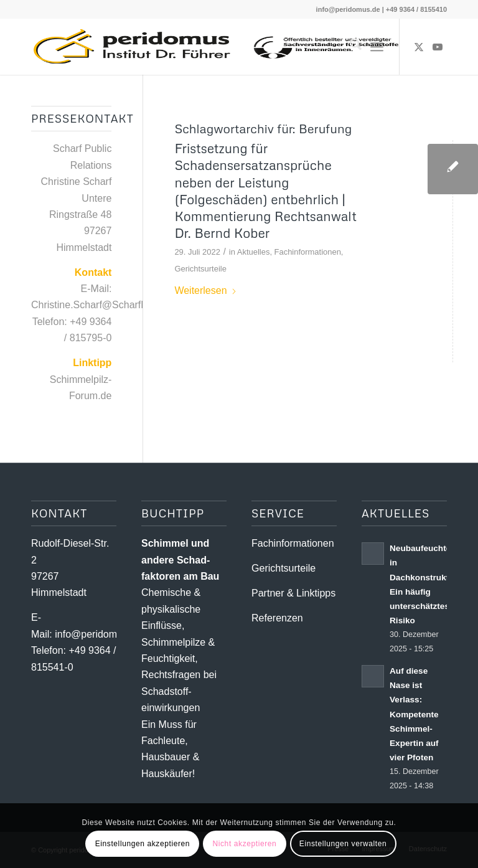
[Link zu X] (419, 47)
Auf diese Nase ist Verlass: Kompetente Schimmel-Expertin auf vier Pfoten (414, 714)
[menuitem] (349, 47)
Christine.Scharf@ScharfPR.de (100, 305)
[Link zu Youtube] (438, 47)
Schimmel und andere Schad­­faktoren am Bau (180, 560)
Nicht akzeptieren (244, 844)
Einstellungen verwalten (343, 844)
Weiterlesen (205, 290)
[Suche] (349, 47)
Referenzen (277, 618)
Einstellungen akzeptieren (143, 844)
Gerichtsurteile (200, 269)
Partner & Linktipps (293, 593)
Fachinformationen (308, 252)
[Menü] (377, 47)
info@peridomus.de (348, 9)
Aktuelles (254, 252)
